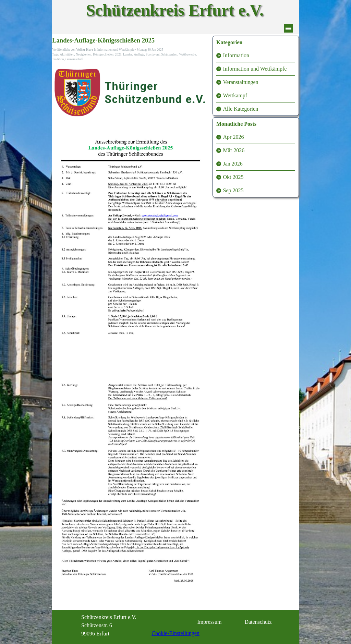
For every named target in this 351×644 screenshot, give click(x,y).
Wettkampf (235, 95)
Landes (128, 54)
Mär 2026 (234, 150)
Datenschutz (258, 622)
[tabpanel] (116, 625)
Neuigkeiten (84, 54)
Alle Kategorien (241, 109)
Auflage (139, 54)
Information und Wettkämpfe (255, 69)
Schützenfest (169, 54)
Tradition (58, 59)
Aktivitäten (67, 54)
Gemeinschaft (74, 59)
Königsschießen (103, 54)
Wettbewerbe (188, 54)
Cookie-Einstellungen (175, 633)
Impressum (209, 622)
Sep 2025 (233, 190)
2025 (118, 54)
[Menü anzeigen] (288, 28)
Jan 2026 (233, 164)
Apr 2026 (234, 137)
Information (236, 55)
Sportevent (153, 54)
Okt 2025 (233, 177)
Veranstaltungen (241, 82)
